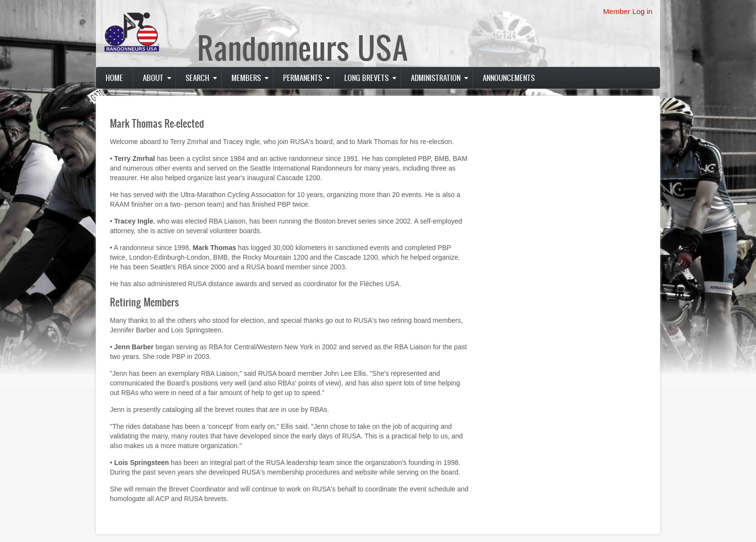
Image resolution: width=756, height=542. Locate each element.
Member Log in (628, 11)
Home (114, 78)
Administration (436, 78)
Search (197, 78)
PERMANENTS (303, 78)
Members (246, 78)
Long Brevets (366, 78)
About (153, 78)
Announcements (509, 78)
